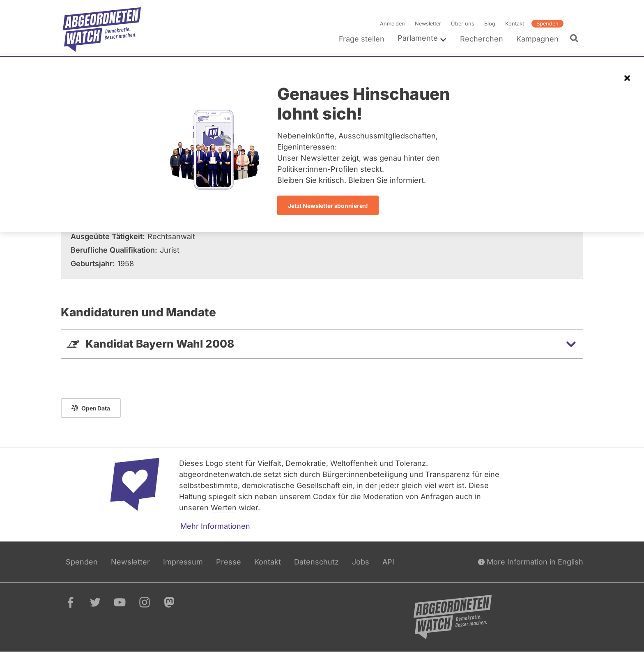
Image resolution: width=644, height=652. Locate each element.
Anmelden (392, 24)
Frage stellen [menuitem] (362, 39)
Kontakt (515, 24)
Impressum (183, 562)
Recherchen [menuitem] (482, 39)
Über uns (463, 24)
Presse (229, 562)
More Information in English (531, 562)
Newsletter (428, 24)
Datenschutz (316, 562)
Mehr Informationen (215, 526)
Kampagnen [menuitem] (537, 39)
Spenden (547, 24)
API (388, 562)
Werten (224, 508)
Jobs (361, 562)
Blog (490, 24)
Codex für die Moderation (358, 496)
